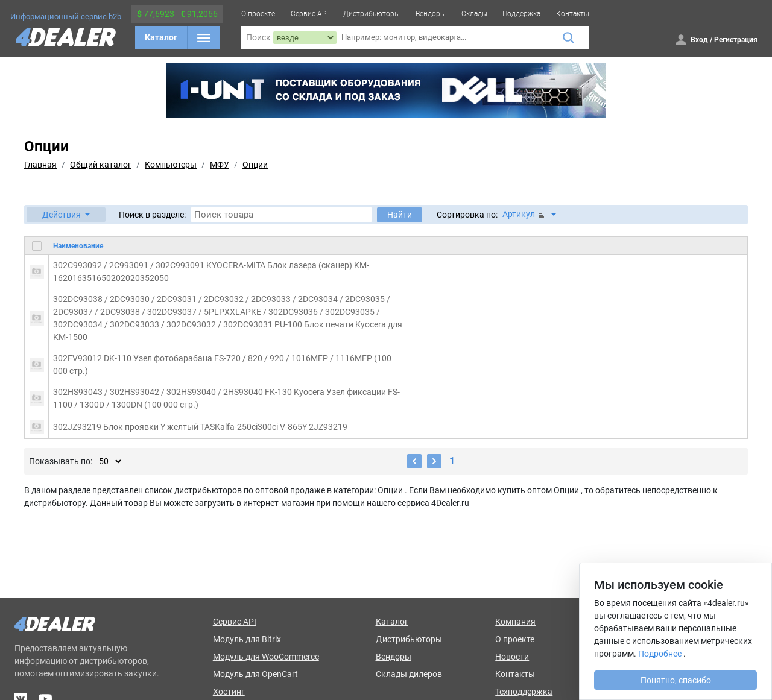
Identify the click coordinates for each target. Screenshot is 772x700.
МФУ (220, 165)
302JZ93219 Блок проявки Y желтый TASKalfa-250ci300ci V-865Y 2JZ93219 (200, 427)
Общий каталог (101, 165)
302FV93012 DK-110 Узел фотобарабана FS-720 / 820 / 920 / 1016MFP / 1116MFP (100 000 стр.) (222, 364)
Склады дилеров (409, 674)
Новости (512, 657)
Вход (699, 40)
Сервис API (309, 14)
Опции (255, 165)
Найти (400, 215)
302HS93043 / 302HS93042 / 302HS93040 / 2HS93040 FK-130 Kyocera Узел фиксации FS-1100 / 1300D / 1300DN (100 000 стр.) (226, 398)
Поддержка (521, 14)
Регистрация (736, 40)
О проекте (258, 14)
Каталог (161, 37)
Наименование (78, 246)
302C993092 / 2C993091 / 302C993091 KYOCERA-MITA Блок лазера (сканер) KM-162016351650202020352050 (211, 272)
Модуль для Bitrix (247, 639)
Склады (474, 14)
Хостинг (229, 692)
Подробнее (660, 654)
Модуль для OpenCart (255, 674)
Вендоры (431, 14)
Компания (515, 622)
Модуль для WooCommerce (266, 657)
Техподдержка (524, 692)
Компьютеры (171, 165)
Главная (40, 165)
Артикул (524, 214)
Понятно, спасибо (676, 680)
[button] (66, 215)
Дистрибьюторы (372, 14)
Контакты (573, 14)
